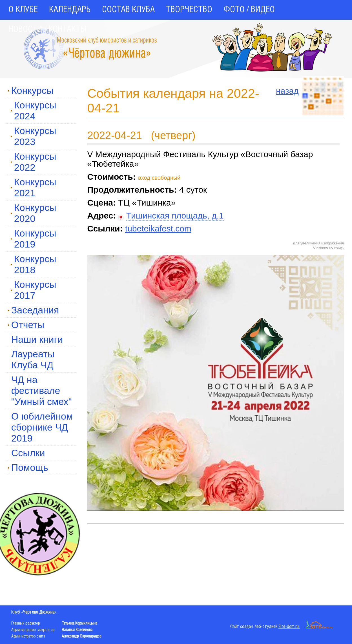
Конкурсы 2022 (33, 162)
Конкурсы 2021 (33, 187)
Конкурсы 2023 (33, 136)
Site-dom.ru (305, 627)
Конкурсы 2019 (33, 239)
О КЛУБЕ (23, 10)
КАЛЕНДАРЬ (70, 10)
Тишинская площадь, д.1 (175, 216)
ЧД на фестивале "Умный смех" (42, 391)
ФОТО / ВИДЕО (249, 10)
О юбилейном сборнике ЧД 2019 (42, 427)
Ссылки (28, 453)
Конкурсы (31, 90)
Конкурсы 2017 (33, 290)
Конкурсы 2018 (33, 264)
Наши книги (37, 339)
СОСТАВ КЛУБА (128, 10)
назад (287, 91)
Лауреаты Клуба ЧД (33, 359)
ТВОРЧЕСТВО (189, 10)
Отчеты (26, 325)
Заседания (33, 310)
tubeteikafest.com (158, 229)
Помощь (28, 467)
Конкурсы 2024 (33, 111)
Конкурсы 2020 (33, 213)
